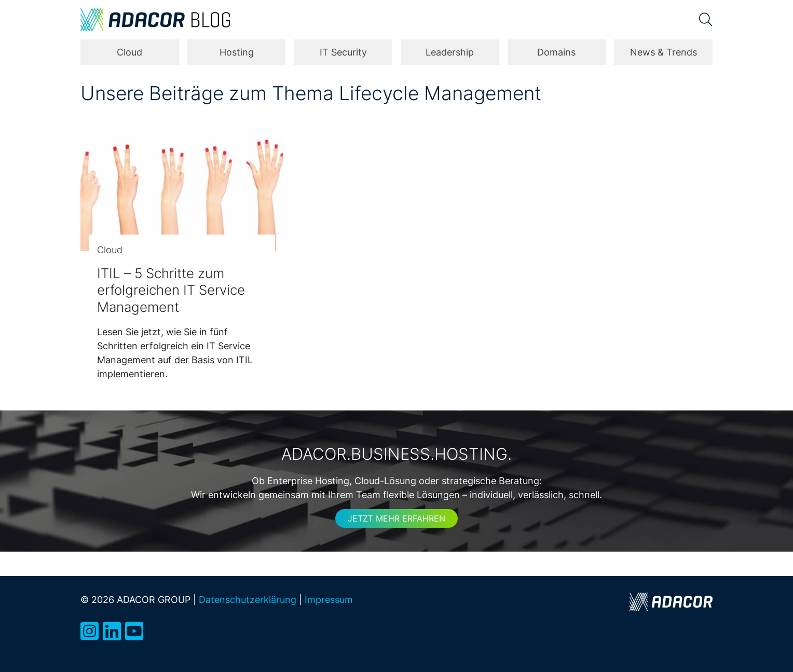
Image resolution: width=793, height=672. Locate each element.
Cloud (129, 52)
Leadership (450, 52)
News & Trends (664, 52)
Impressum (329, 599)
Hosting (237, 52)
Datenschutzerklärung (248, 599)
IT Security (343, 52)
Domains (556, 52)
